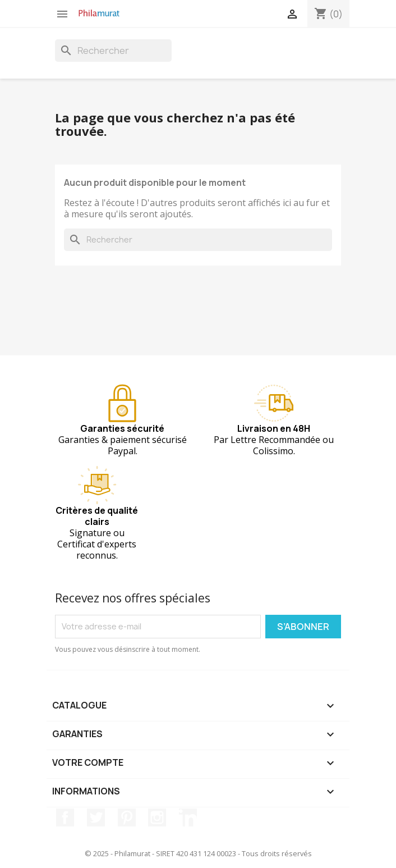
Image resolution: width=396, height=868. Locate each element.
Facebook (65, 817)
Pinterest (127, 817)
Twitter (96, 817)
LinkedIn (188, 817)
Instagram (157, 817)
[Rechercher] (113, 51)
